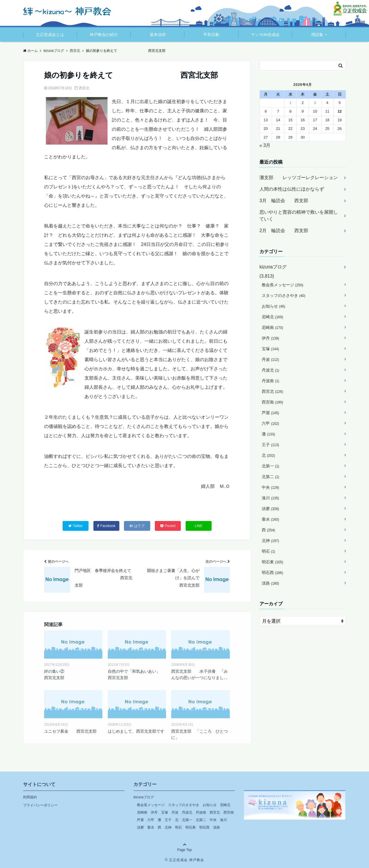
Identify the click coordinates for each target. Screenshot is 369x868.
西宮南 (272, 402)
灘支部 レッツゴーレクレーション (299, 178)
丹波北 (271, 370)
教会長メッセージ (283, 285)
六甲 (270, 423)
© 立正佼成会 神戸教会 (184, 860)
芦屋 (270, 413)
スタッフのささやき (284, 295)
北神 (270, 541)
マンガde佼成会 (265, 35)
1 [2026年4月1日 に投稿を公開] (290, 103)
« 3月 (265, 145)
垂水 (270, 519)
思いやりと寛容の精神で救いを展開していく (299, 216)
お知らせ (273, 306)
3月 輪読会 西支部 (284, 201)
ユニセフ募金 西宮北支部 (70, 731)
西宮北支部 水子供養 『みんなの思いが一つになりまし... (199, 674)
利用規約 (30, 797)
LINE (199, 526)
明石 (269, 551)
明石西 (272, 573)
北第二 (271, 477)
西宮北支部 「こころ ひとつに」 (199, 734)
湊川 (270, 498)
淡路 (270, 583)
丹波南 (271, 381)
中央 (270, 487)
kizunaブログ (273, 267)
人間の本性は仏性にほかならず (292, 189)
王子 (270, 445)
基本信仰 (158, 35)
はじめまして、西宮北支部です (136, 731)
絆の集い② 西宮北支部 (73, 674)
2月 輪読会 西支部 (284, 231)
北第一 (271, 466)
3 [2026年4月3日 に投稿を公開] (315, 103)
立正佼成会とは (50, 35)
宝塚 (270, 349)
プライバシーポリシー (40, 805)
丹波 (270, 359)
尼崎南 (272, 327)
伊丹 (270, 338)
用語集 (317, 35)
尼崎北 (272, 317)
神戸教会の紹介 (104, 35)
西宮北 (84, 88)
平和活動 (211, 35)
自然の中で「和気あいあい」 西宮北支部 (136, 674)
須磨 (270, 509)
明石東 (272, 562)
